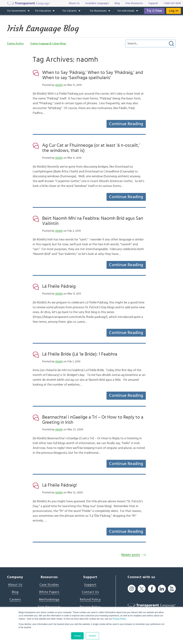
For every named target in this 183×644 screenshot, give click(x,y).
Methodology (49, 600)
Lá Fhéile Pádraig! (60, 485)
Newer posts (131, 555)
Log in (174, 11)
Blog (15, 592)
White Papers (49, 592)
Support (90, 585)
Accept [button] (77, 636)
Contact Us (90, 592)
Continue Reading (126, 124)
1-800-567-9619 (172, 3)
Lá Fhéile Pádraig (59, 286)
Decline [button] (92, 636)
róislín (59, 85)
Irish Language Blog (43, 28)
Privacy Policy (119, 619)
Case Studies (49, 585)
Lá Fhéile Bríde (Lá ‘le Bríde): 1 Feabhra (80, 354)
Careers (15, 600)
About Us (15, 585)
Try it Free (154, 11)
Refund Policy (90, 600)
